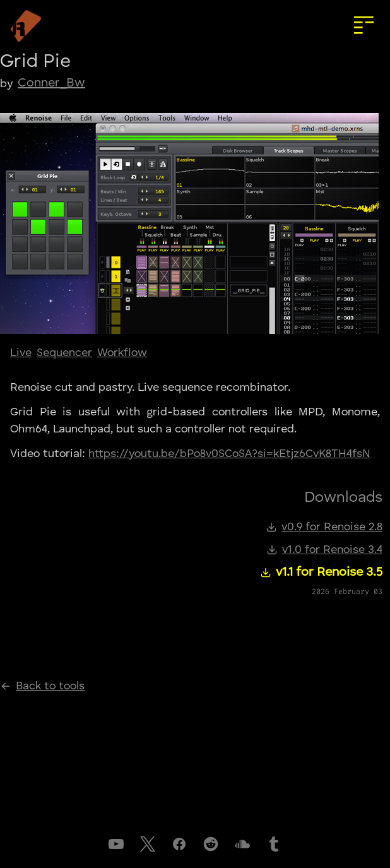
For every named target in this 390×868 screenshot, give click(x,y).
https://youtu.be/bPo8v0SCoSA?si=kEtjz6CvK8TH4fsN (229, 454)
